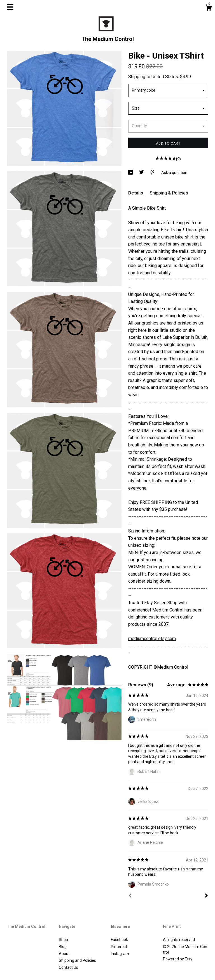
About (64, 954)
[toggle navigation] (10, 7)
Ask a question (174, 173)
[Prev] (130, 896)
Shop (63, 940)
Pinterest (119, 947)
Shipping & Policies (169, 193)
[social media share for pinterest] (153, 173)
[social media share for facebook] (131, 173)
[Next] (206, 896)
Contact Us (68, 967)
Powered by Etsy (178, 959)
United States (165, 77)
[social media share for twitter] (142, 173)
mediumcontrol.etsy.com (152, 639)
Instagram (120, 954)
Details (136, 193)
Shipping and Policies (77, 960)
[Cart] (209, 8)
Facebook (119, 940)
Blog (63, 947)
